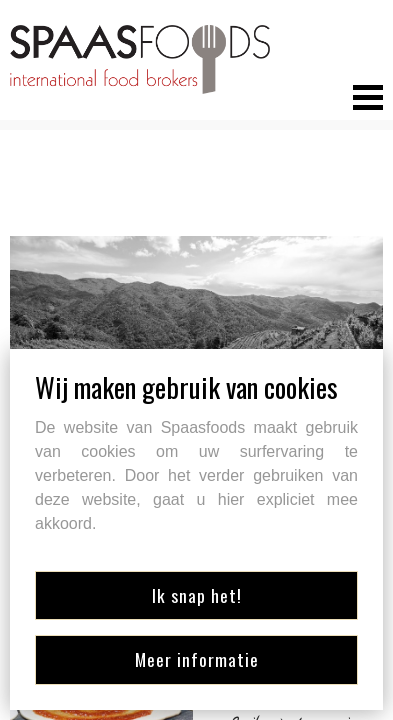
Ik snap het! (197, 595)
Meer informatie (197, 659)
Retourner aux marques (126, 201)
